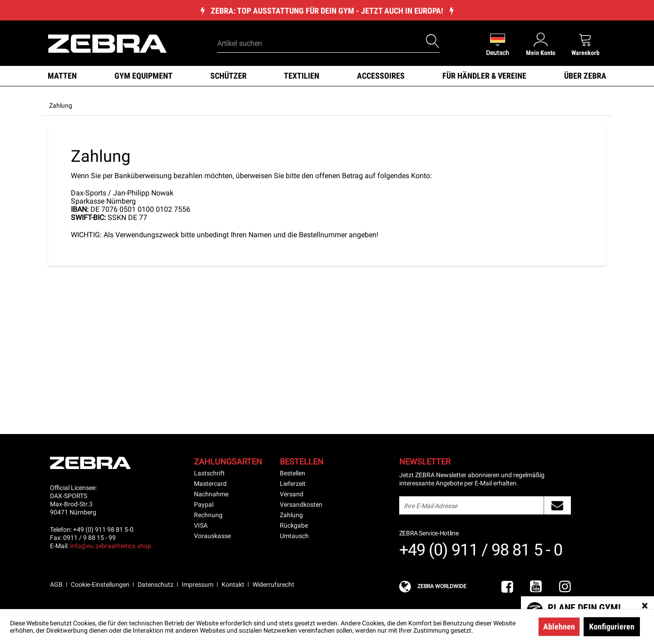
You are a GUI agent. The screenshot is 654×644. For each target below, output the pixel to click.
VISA (201, 525)
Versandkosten (301, 504)
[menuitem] (313, 30)
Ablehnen (559, 627)
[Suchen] (433, 41)
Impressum (198, 584)
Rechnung (208, 515)
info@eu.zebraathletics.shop (111, 546)
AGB (56, 584)
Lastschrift (209, 473)
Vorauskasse (212, 536)
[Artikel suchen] (328, 44)
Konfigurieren (612, 627)
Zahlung (291, 515)
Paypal (204, 504)
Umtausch (294, 536)
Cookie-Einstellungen (100, 584)
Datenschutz (156, 584)
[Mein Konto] (541, 44)
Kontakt (233, 584)
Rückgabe (294, 525)
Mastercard (210, 484)
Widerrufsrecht (273, 584)
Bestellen (292, 473)
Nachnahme (211, 494)
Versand (292, 494)
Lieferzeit (293, 484)
